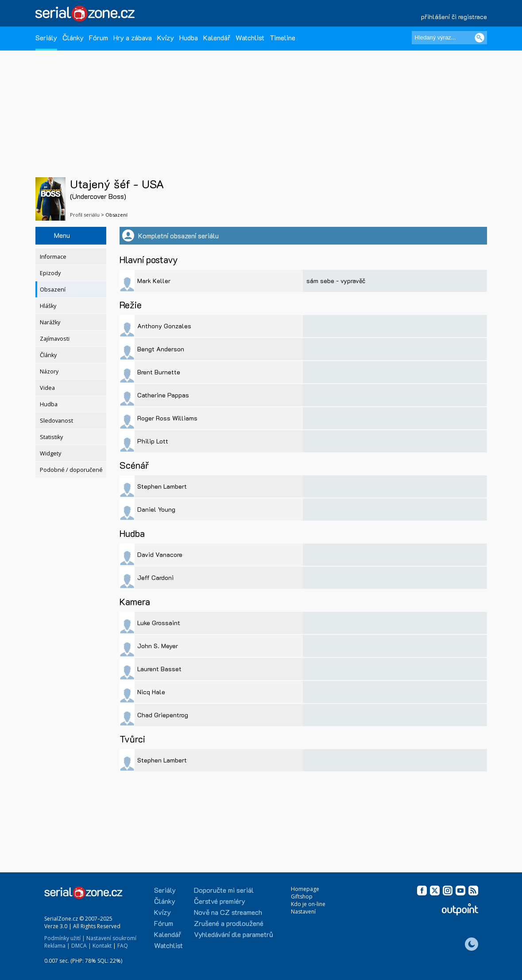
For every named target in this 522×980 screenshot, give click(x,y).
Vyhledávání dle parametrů (234, 934)
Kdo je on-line (308, 904)
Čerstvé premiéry (220, 901)
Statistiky (51, 437)
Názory (49, 371)
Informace (53, 257)
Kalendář (217, 37)
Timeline (282, 37)
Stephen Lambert (162, 486)
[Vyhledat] (479, 38)
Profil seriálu (85, 215)
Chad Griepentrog (163, 715)
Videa (47, 388)
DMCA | (81, 946)
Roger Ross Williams (167, 418)
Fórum (99, 37)
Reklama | (57, 946)
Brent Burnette (159, 372)
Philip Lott (153, 441)
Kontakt (102, 946)
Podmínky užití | (65, 938)
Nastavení (303, 912)
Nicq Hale (151, 692)
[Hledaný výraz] (449, 38)
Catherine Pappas (163, 395)
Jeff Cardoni (155, 577)
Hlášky (48, 306)
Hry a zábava (133, 37)
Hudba (189, 37)
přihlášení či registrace (454, 17)
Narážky (50, 322)
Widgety (50, 453)
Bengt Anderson (161, 349)
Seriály (46, 37)
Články (73, 37)
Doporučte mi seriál (224, 890)
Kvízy (166, 37)
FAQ (123, 946)
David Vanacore (160, 554)
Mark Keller (154, 281)
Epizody (50, 273)
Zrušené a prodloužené (229, 923)
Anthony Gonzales (164, 326)
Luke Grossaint (159, 623)
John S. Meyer (158, 646)
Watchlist (250, 37)
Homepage (305, 889)
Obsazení (53, 290)
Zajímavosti (55, 339)
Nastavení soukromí (111, 938)
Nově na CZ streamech (228, 912)
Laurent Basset (159, 669)
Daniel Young (156, 509)
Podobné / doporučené (71, 470)
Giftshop (302, 896)
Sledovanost (56, 421)
